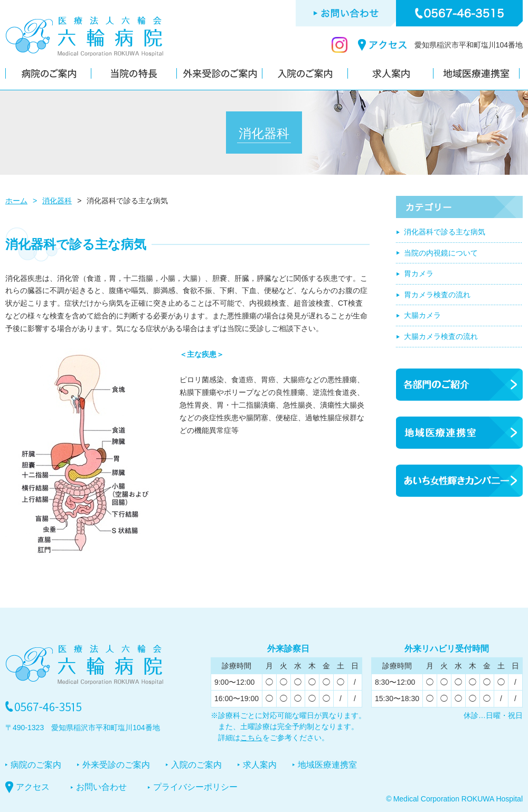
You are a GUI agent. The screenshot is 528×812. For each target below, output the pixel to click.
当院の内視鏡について (441, 253)
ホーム (16, 201)
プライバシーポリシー (195, 787)
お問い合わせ (101, 787)
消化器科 (57, 201)
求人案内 (260, 765)
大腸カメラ (422, 315)
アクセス (33, 787)
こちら (251, 738)
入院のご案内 (196, 765)
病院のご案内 (36, 765)
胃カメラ (419, 273)
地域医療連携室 (327, 765)
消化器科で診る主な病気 (445, 232)
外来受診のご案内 (116, 765)
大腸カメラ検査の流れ (441, 336)
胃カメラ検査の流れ (437, 295)
